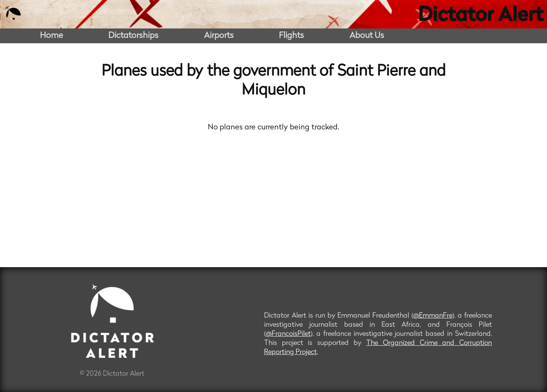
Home (51, 36)
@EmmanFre (433, 316)
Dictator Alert (481, 16)
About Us (367, 36)
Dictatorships (133, 36)
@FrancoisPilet (288, 334)
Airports (219, 36)
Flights (291, 36)
